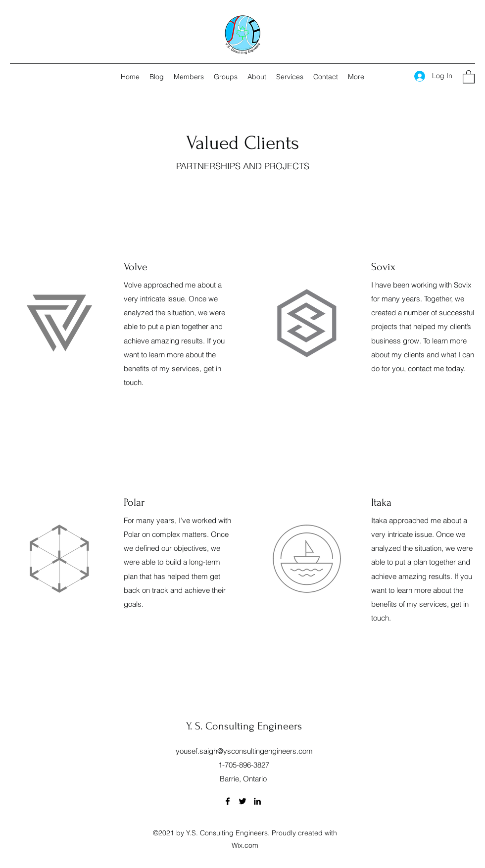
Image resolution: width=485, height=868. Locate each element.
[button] (469, 76)
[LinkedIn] (257, 801)
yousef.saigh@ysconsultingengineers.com (244, 751)
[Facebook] (228, 801)
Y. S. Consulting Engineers (244, 726)
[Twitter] (242, 801)
